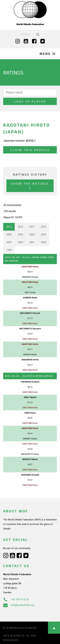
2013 (9, 227)
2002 (20, 242)
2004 (44, 235)
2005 (32, 235)
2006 (20, 235)
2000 (44, 242)
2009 (9, 235)
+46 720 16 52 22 (16, 599)
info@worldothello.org (19, 605)
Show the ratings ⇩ (30, 186)
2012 (20, 227)
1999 (9, 250)
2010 (44, 227)
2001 (32, 242)
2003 (9, 242)
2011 (32, 227)
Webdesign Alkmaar (23, 628)
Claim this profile (30, 150)
